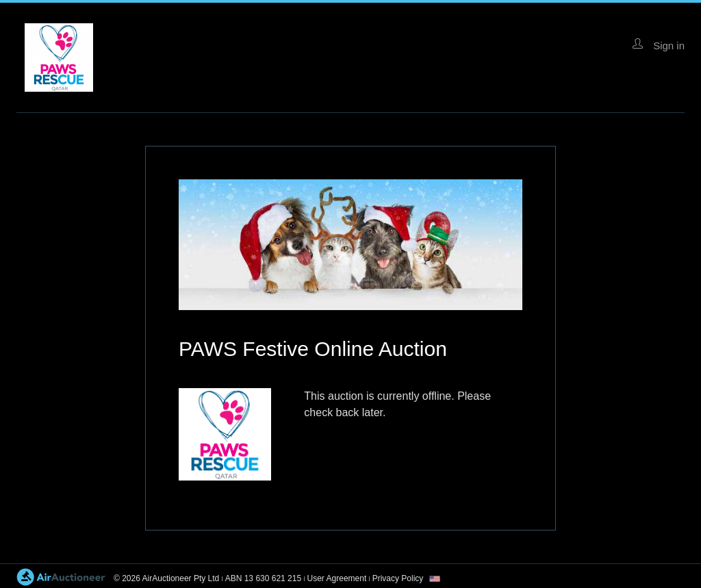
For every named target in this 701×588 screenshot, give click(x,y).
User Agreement (337, 578)
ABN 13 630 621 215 (263, 578)
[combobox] (435, 579)
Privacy (398, 578)
